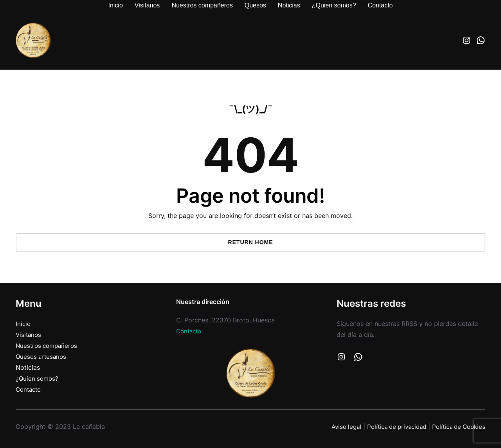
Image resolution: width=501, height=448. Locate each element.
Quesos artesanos (42, 357)
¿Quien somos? (38, 379)
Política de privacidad (390, 427)
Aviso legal (335, 427)
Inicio (23, 324)
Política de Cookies (457, 427)
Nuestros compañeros (48, 346)
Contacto (30, 390)
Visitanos (29, 335)
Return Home (250, 242)
